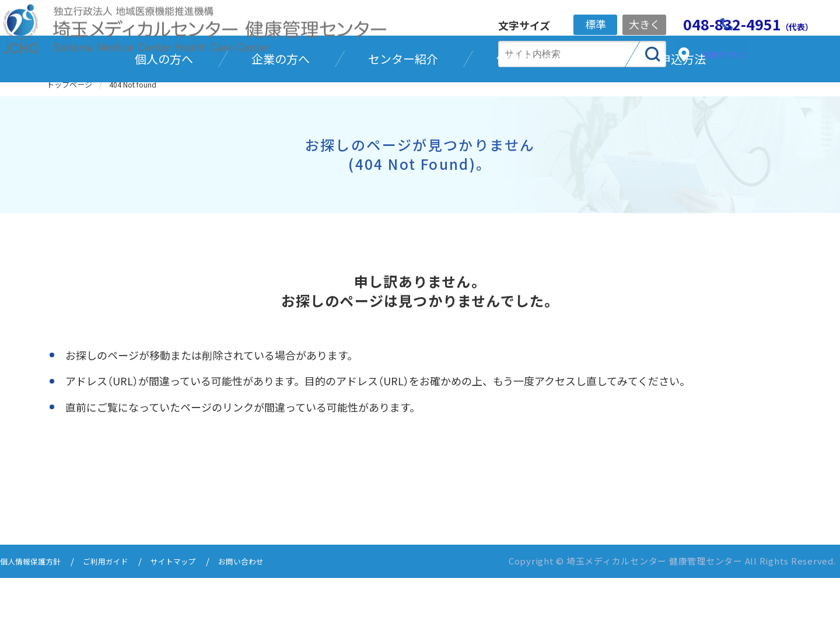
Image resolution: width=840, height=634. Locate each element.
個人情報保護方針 (35, 618)
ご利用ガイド (118, 618)
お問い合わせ (268, 618)
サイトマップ (193, 618)
